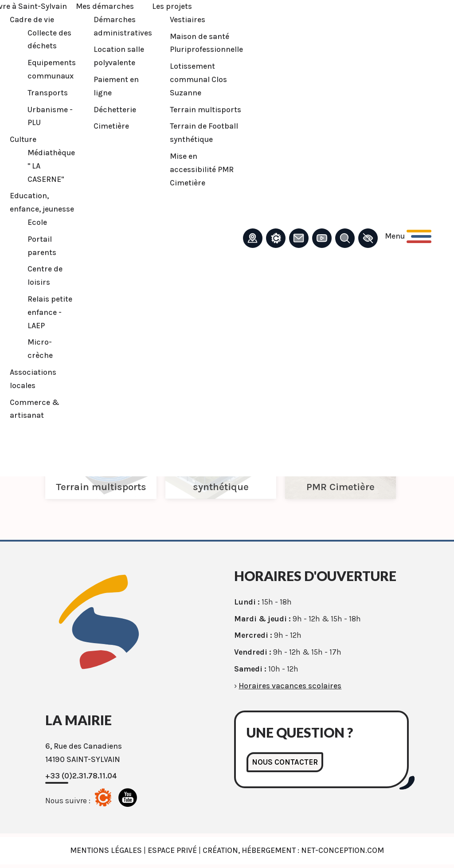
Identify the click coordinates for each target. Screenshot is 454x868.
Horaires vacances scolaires (290, 686)
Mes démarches (105, 6)
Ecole (37, 222)
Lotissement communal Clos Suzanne (198, 79)
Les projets (172, 6)
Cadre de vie (32, 20)
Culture (23, 139)
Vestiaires (188, 20)
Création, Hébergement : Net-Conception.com (293, 850)
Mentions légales (106, 850)
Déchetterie (115, 110)
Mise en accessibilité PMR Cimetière (202, 169)
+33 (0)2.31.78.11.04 (81, 776)
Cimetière (111, 126)
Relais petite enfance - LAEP (50, 312)
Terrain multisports (205, 110)
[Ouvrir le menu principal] (408, 236)
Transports (48, 93)
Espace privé (172, 850)
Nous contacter (285, 762)
